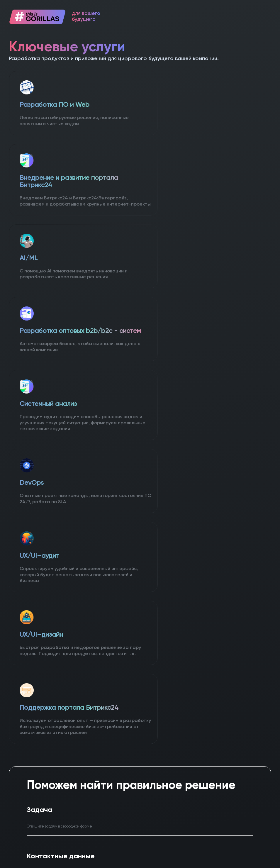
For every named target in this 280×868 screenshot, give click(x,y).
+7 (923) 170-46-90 (218, 710)
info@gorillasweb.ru (207, 734)
